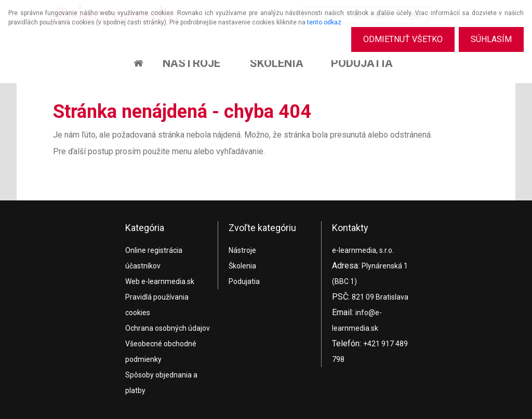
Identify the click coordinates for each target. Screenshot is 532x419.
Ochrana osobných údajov (168, 328)
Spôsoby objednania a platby (161, 383)
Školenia (277, 63)
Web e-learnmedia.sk (160, 281)
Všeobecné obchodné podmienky (161, 352)
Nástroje (191, 63)
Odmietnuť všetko (400, 39)
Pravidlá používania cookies (157, 305)
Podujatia (362, 63)
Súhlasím (490, 39)
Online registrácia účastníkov (154, 258)
